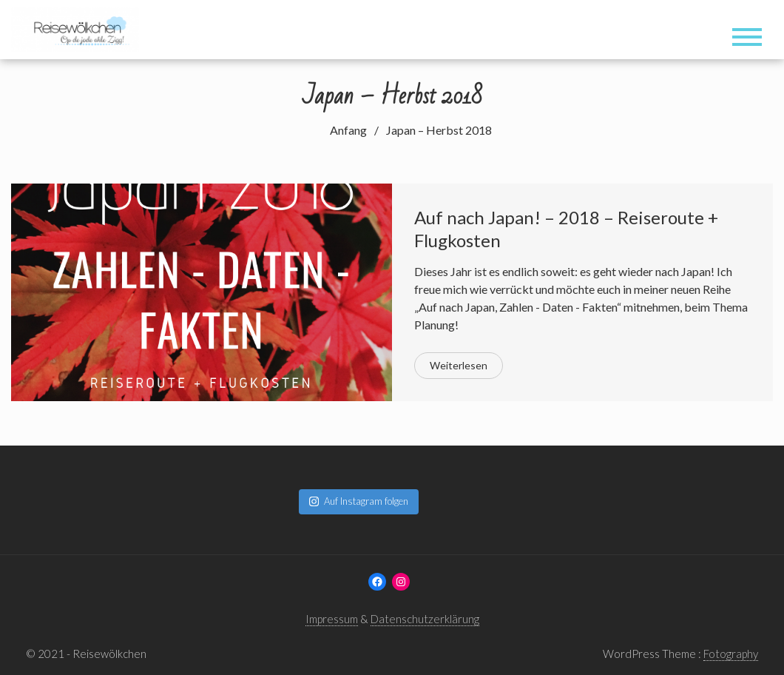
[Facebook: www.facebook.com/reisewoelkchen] (377, 582)
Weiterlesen (459, 365)
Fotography (731, 654)
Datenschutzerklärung (425, 619)
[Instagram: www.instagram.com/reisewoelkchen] (401, 582)
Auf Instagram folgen (359, 501)
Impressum (332, 619)
